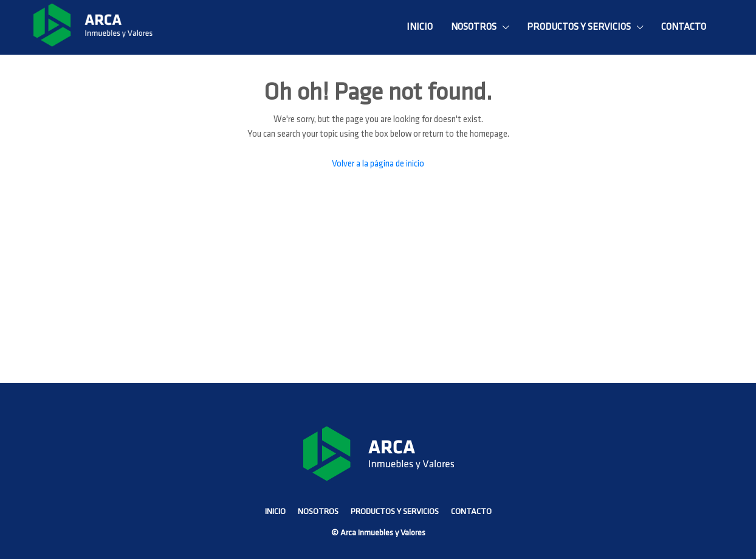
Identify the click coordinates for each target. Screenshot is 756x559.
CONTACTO (684, 27)
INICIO (420, 27)
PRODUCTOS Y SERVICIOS (579, 27)
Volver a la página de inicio (378, 164)
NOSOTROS (474, 27)
